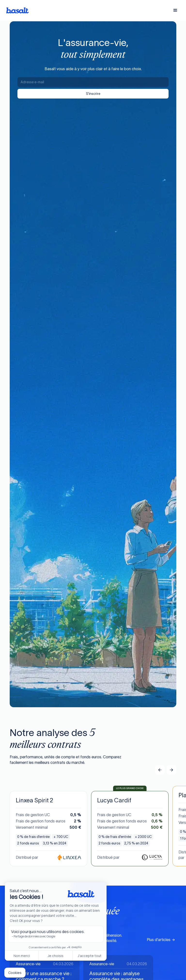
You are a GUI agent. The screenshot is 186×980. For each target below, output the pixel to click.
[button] (175, 10)
